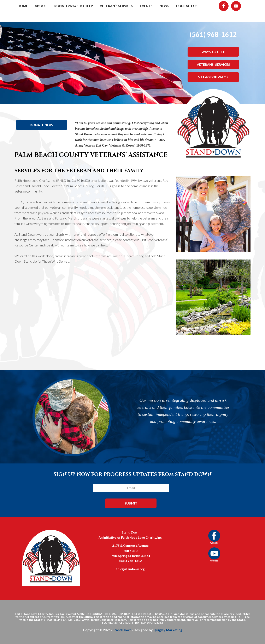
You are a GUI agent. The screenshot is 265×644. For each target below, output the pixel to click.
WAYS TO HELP (213, 52)
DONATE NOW (42, 125)
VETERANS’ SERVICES (213, 64)
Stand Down (122, 630)
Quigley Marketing (168, 630)
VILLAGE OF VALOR (213, 77)
